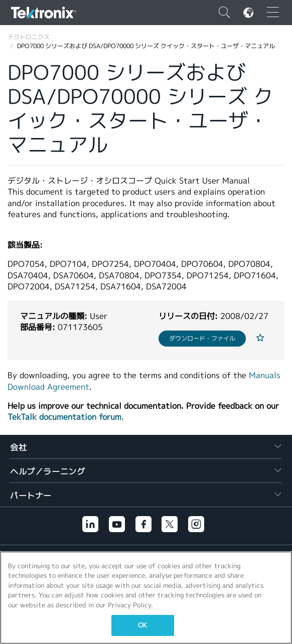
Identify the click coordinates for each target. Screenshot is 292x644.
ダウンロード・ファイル (202, 338)
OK (142, 625)
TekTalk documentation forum (64, 417)
